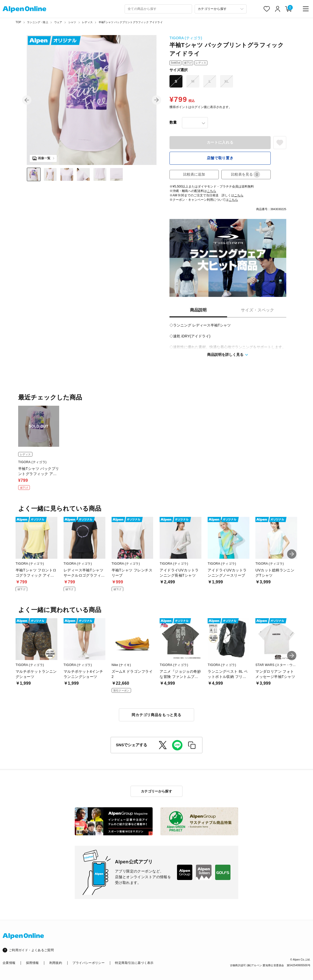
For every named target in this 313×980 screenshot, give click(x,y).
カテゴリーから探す (157, 791)
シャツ (72, 22)
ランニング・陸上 (38, 22)
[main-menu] (306, 9)
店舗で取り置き (220, 158)
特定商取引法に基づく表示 (134, 963)
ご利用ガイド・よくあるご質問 (31, 950)
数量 (173, 122)
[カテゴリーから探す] (221, 9)
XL (227, 81)
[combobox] (158, 9)
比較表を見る (246, 174)
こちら (212, 191)
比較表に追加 (194, 174)
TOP (18, 22)
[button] (27, 100)
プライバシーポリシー (89, 963)
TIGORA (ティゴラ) (186, 38)
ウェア (58, 22)
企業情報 (9, 963)
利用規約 (56, 963)
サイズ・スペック (257, 310)
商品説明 (198, 310)
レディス (87, 22)
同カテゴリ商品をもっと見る (156, 715)
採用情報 (32, 963)
